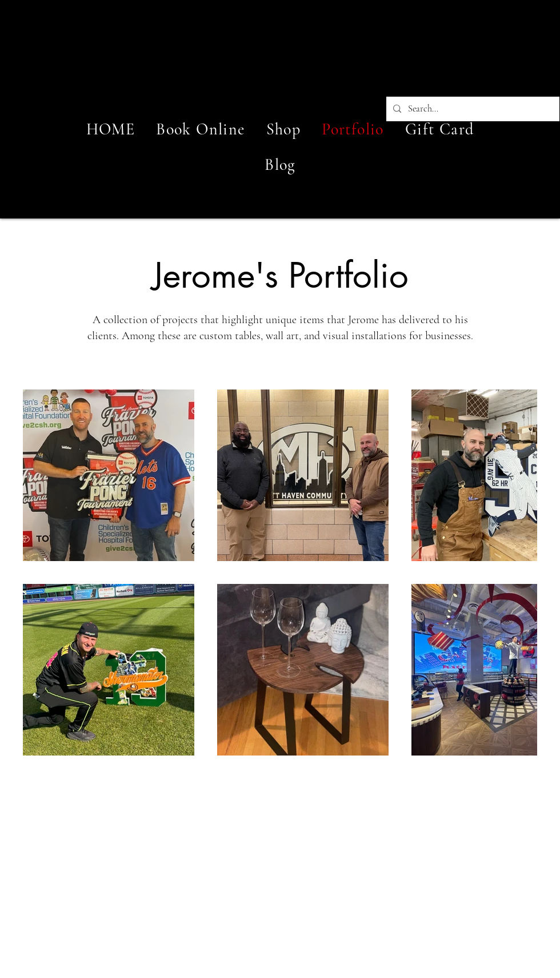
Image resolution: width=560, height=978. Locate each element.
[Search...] (472, 109)
